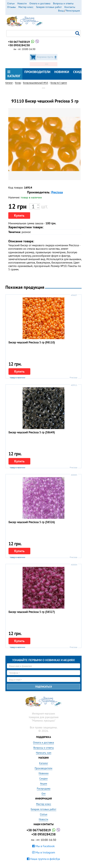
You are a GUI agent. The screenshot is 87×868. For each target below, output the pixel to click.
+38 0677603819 (24, 42)
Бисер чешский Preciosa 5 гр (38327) (32, 612)
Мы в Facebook (43, 846)
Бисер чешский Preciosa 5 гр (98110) (32, 342)
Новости (22, 3)
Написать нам (44, 753)
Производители (37, 72)
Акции (44, 783)
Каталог (14, 74)
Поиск (78, 33)
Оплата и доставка (40, 3)
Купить (19, 215)
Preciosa (57, 192)
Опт (44, 794)
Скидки (43, 778)
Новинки (62, 72)
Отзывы (11, 7)
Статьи (11, 3)
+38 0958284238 (19, 45)
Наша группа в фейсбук (43, 859)
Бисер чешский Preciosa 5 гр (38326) (32, 522)
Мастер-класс (26, 7)
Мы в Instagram (44, 852)
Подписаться (43, 687)
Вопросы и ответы (63, 3)
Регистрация (73, 11)
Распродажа (44, 788)
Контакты (70, 7)
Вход (61, 11)
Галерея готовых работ (49, 7)
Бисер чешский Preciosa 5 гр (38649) (32, 432)
